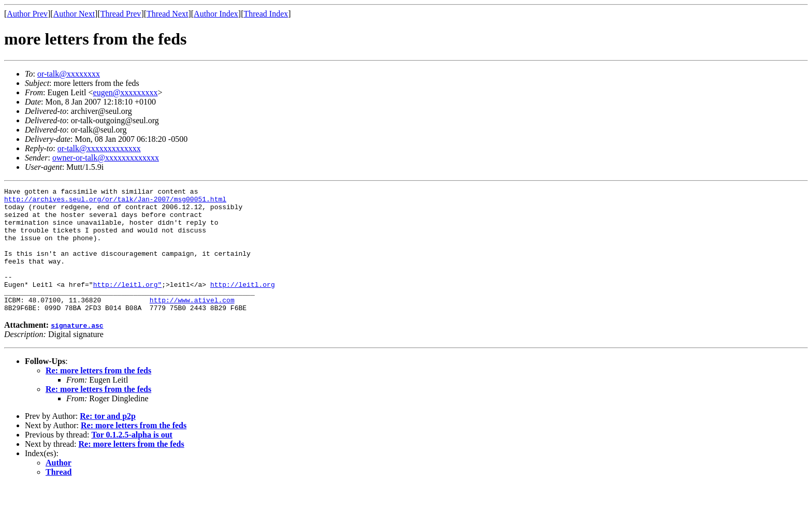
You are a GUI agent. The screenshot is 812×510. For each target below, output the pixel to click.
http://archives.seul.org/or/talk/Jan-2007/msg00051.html (115, 202)
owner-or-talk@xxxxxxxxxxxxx (106, 158)
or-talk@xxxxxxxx (69, 74)
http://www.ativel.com (192, 323)
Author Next (74, 14)
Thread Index (266, 14)
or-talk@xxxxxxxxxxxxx (99, 148)
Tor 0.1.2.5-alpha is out (132, 460)
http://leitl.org (243, 304)
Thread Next (167, 14)
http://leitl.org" (128, 304)
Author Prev (27, 14)
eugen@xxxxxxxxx (126, 92)
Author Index (216, 14)
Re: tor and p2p (108, 441)
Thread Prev (121, 14)
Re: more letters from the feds (98, 395)
